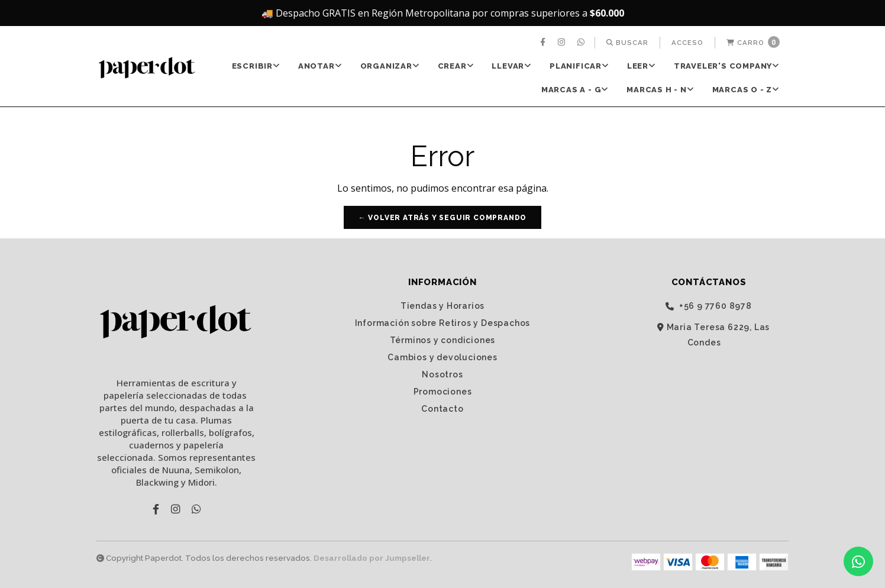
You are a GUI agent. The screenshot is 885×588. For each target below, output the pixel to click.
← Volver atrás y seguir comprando (442, 218)
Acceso (687, 43)
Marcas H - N (660, 90)
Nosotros (442, 374)
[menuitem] (544, 43)
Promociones (443, 392)
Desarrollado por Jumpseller (372, 558)
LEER (642, 66)
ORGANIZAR (390, 66)
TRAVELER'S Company (727, 66)
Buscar (627, 43)
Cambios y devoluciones (442, 357)
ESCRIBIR (256, 66)
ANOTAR (320, 66)
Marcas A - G (575, 90)
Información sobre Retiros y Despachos (443, 323)
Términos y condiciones (443, 340)
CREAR (456, 66)
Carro (753, 42)
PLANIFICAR (579, 66)
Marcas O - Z (746, 90)
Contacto (442, 409)
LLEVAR (512, 66)
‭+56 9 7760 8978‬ (709, 306)
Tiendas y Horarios (442, 306)
